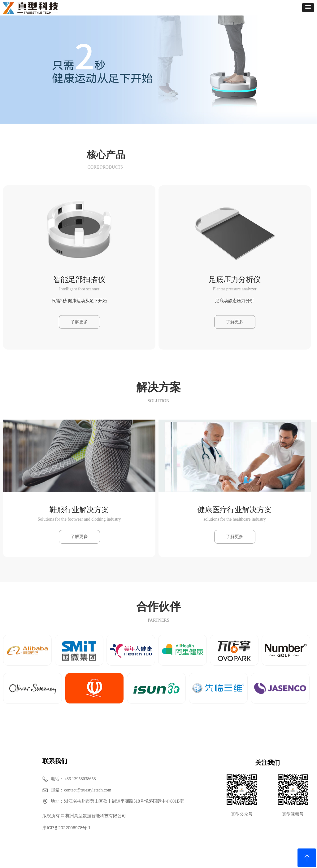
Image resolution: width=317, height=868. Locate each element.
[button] (308, 8)
